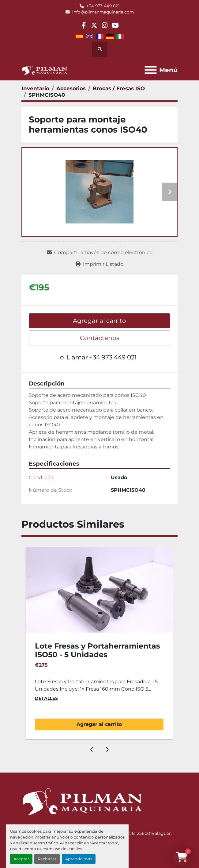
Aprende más (79, 859)
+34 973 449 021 (103, 6)
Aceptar (21, 859)
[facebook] (83, 25)
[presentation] (92, 749)
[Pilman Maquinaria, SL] (82, 801)
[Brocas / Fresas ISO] (119, 88)
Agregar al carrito (99, 321)
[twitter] (94, 25)
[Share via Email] (100, 253)
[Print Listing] (99, 264)
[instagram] (105, 25)
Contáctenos (100, 338)
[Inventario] (35, 88)
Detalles (46, 698)
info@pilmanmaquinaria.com (103, 12)
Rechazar (47, 859)
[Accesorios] (71, 88)
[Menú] (151, 70)
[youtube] (115, 25)
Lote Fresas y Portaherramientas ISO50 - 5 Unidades (98, 650)
